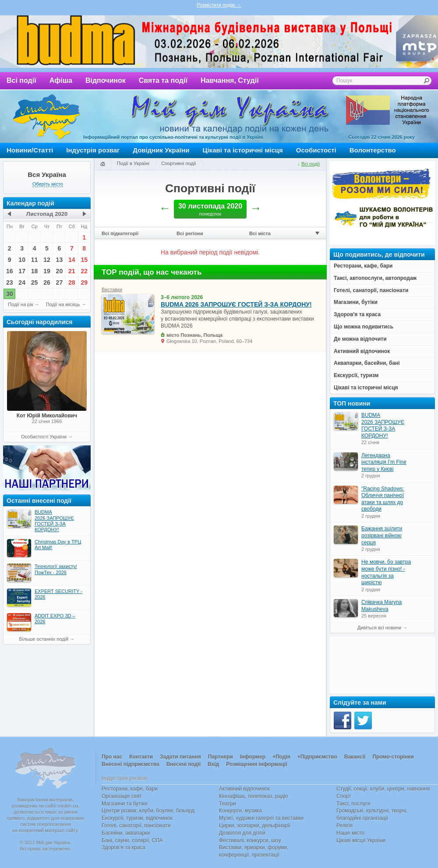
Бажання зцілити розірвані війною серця (382, 535)
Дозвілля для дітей (242, 833)
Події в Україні (133, 163)
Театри (228, 804)
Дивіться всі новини (379, 628)
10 (22, 260)
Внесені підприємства (131, 764)
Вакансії (355, 757)
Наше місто (350, 833)
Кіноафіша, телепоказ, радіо (254, 796)
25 (35, 282)
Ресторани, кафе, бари (130, 789)
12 (47, 260)
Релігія (344, 826)
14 (72, 260)
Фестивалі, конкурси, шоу (250, 840)
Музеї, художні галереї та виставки (261, 818)
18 (35, 271)
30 (10, 294)
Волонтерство (373, 150)
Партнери (221, 757)
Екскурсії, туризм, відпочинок (137, 818)
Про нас (112, 757)
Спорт (344, 796)
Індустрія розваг (93, 150)
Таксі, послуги (353, 804)
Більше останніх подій (44, 639)
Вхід (213, 764)
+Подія (281, 757)
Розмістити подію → (219, 5)
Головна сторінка (102, 164)
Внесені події (184, 764)
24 (22, 282)
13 (60, 260)
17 (22, 271)
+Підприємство (317, 757)
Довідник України (161, 150)
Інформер (253, 757)
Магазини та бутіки (124, 804)
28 (72, 282)
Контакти (141, 757)
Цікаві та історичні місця (243, 150)
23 (10, 282)
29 (84, 282)
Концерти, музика (240, 811)
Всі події (21, 80)
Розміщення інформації (256, 764)
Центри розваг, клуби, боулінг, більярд (148, 811)
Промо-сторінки (393, 757)
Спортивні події (179, 163)
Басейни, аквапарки (126, 833)
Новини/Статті (30, 150)
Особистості (316, 150)
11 (35, 260)
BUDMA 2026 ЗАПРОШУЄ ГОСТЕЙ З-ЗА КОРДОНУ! (236, 304)
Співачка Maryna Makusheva (381, 606)
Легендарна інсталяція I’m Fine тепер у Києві (384, 462)
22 (84, 271)
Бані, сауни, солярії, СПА (132, 840)
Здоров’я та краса (124, 847)
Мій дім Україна (46, 116)
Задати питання (180, 757)
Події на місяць (63, 304)
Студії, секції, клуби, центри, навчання (383, 789)
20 (60, 271)
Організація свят (122, 796)
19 (47, 271)
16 (10, 271)
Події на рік (20, 304)
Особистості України (44, 437)
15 (84, 260)
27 (60, 282)
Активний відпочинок (244, 789)
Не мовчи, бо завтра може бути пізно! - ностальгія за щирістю (386, 572)
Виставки (112, 289)
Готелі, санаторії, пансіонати (136, 826)
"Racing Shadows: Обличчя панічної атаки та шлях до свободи (383, 499)
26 (47, 282)
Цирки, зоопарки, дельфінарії (255, 826)
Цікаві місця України (361, 840)
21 (72, 271)
